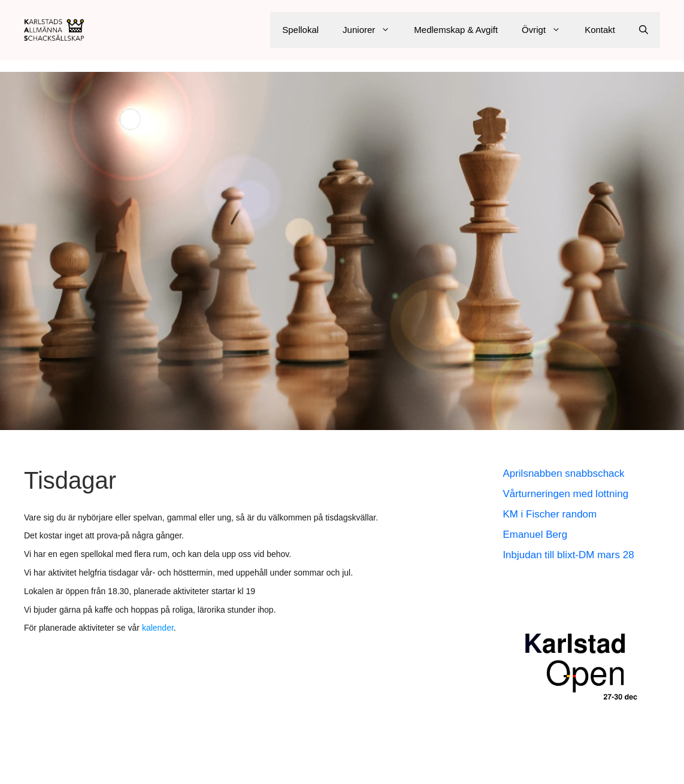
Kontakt (600, 30)
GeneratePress (456, 765)
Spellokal (300, 30)
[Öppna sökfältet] (644, 30)
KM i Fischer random (550, 514)
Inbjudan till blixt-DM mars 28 (568, 555)
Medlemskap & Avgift (456, 30)
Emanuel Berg (535, 535)
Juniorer (372, 30)
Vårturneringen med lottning (565, 494)
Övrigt (547, 30)
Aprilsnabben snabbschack (563, 473)
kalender (158, 628)
